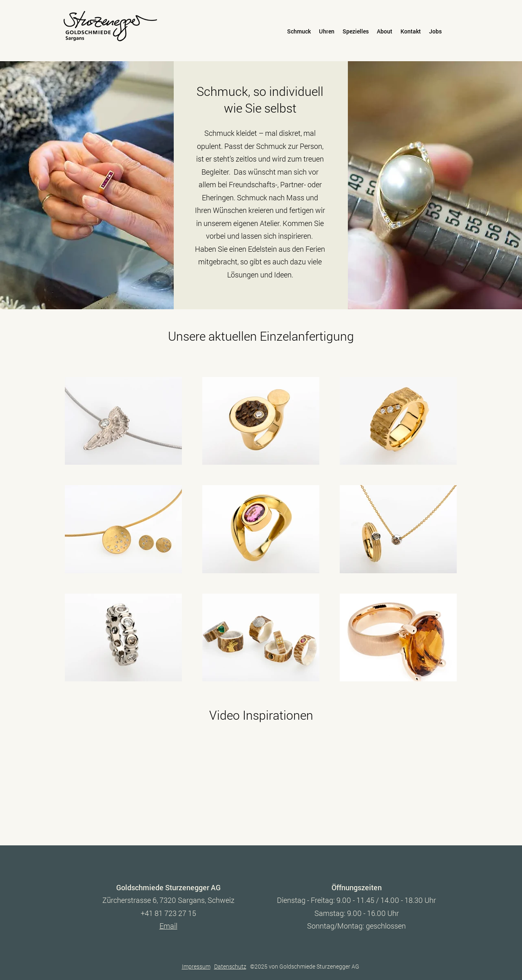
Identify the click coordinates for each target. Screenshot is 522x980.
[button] (299, 31)
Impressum (196, 966)
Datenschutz (230, 966)
